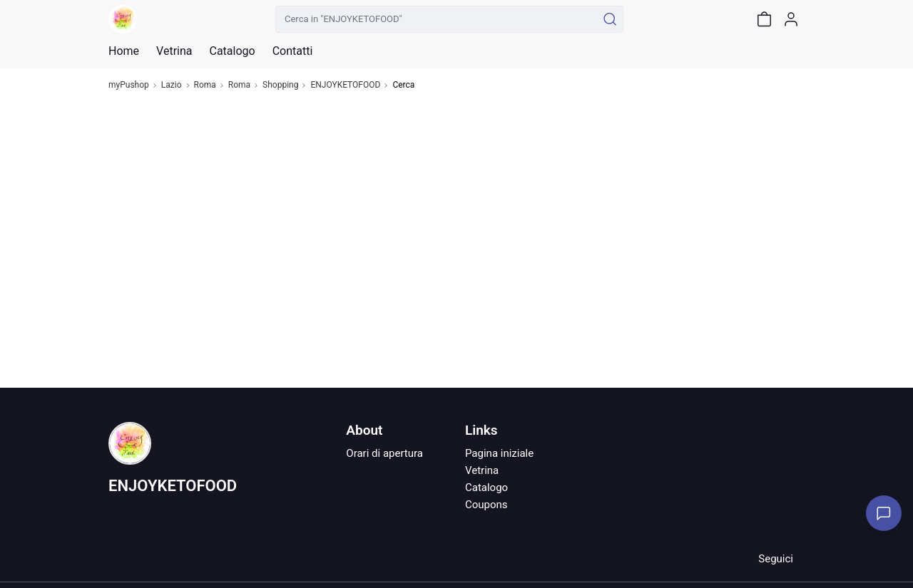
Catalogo (232, 51)
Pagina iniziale (499, 453)
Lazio (172, 85)
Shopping (280, 85)
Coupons (486, 505)
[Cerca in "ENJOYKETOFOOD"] (436, 19)
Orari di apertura (384, 453)
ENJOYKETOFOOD (345, 85)
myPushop (129, 85)
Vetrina (482, 470)
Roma (205, 85)
